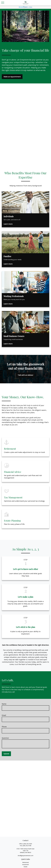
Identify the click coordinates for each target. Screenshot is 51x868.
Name (4, 704)
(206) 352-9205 (28, 844)
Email (4, 715)
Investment (25, 865)
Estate (25, 867)
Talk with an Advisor (25, 375)
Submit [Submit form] (6, 754)
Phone (4, 727)
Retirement (26, 862)
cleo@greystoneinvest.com (25, 856)
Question (5, 738)
